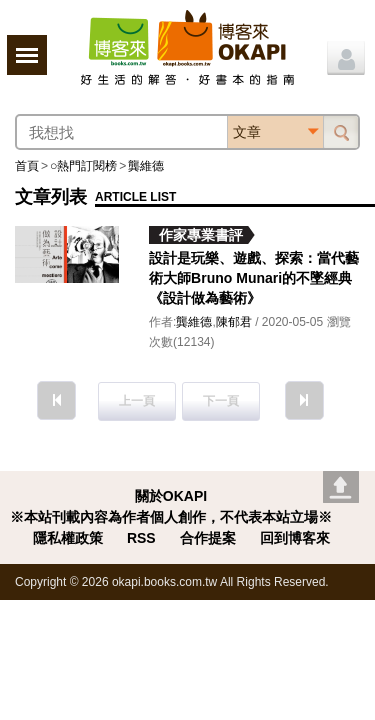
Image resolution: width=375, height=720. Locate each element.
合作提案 (208, 538)
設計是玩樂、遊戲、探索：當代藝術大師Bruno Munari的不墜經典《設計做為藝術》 (254, 278)
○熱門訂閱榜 (83, 166)
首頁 (27, 166)
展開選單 (27, 55)
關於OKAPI (171, 496)
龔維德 (146, 166)
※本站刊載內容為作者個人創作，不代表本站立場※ (171, 517)
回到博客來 (295, 538)
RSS (141, 538)
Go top (341, 487)
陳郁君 (234, 322)
